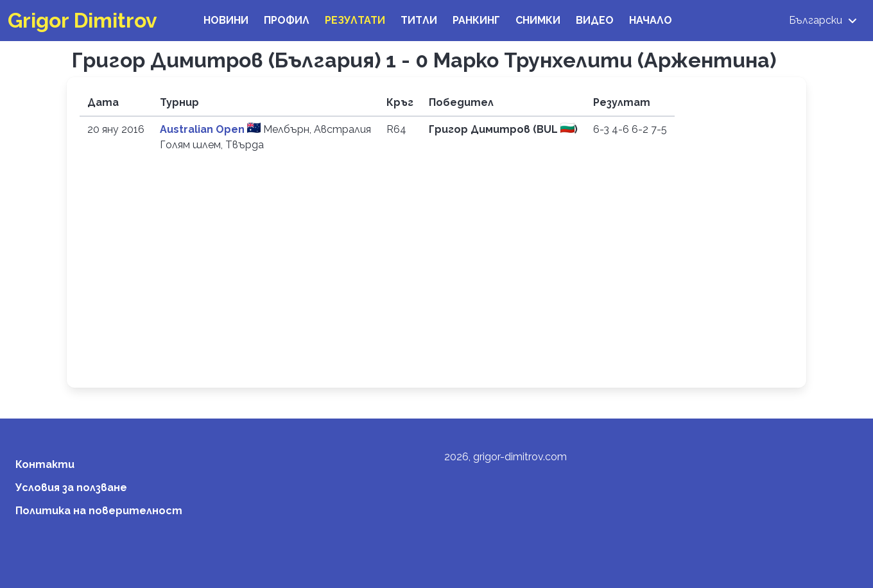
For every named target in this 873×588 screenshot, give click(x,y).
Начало (651, 20)
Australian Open (203, 129)
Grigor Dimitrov (82, 20)
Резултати (355, 20)
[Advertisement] (437, 279)
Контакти (45, 464)
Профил (287, 20)
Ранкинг (476, 20)
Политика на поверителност (99, 511)
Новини (226, 20)
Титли (419, 20)
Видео (595, 20)
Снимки (538, 20)
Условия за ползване (71, 488)
